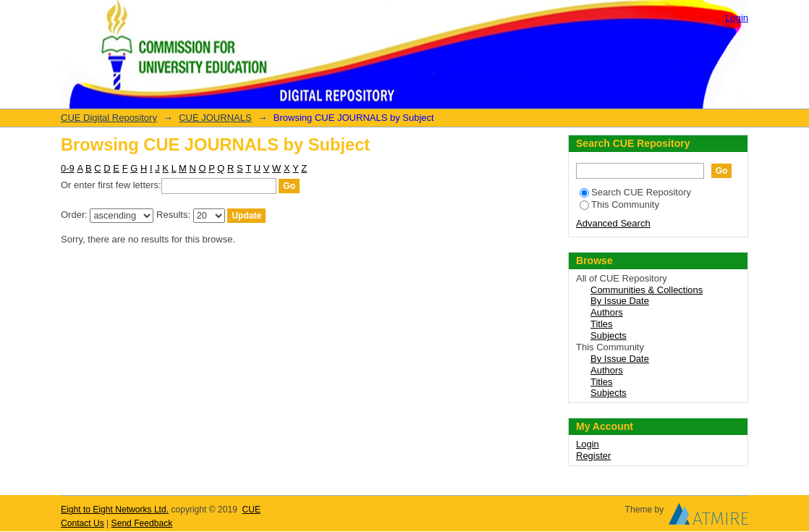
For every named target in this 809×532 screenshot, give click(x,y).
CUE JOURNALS (215, 118)
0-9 (68, 168)
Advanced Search (613, 223)
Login (737, 18)
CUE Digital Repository (109, 118)
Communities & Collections (647, 290)
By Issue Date (620, 301)
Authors (607, 312)
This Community (619, 204)
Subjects (609, 335)
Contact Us (82, 523)
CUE (252, 510)
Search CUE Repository (635, 192)
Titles (602, 324)
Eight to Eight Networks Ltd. (115, 510)
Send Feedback (142, 523)
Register (593, 456)
